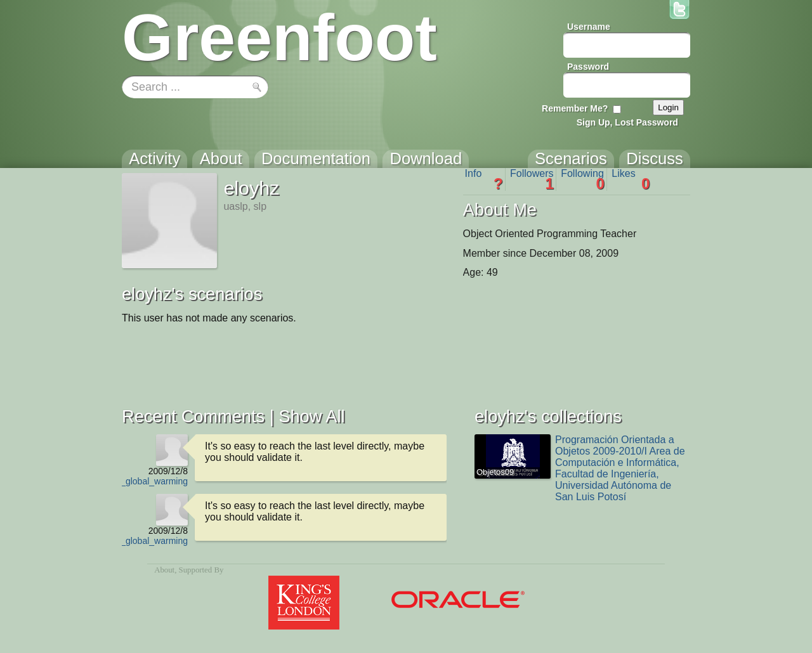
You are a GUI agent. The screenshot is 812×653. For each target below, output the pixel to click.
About (164, 570)
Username (589, 27)
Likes (631, 179)
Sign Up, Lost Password (627, 122)
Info (484, 179)
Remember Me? (575, 108)
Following (583, 179)
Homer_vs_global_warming (134, 481)
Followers (532, 179)
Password (588, 67)
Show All (311, 416)
